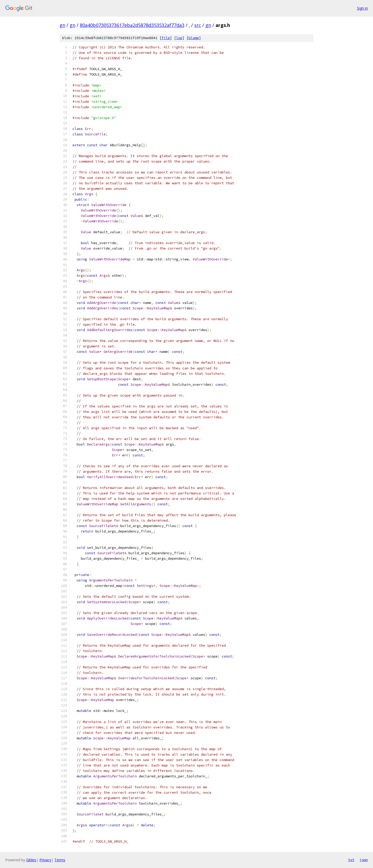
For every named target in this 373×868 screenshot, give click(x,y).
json (364, 860)
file (166, 38)
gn (62, 25)
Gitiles (31, 860)
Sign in (362, 8)
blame (194, 38)
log (179, 38)
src (198, 25)
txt (351, 860)
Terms (60, 860)
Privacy (45, 860)
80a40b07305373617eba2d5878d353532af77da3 (132, 25)
